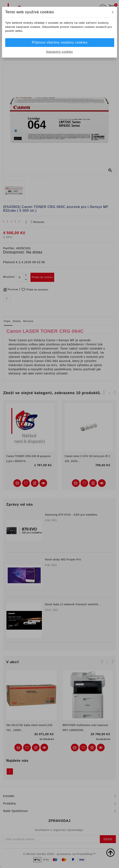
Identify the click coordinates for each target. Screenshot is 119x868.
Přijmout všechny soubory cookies (60, 42)
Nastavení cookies (60, 52)
